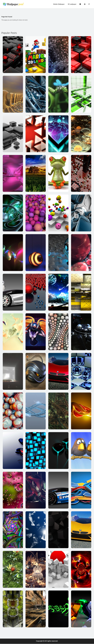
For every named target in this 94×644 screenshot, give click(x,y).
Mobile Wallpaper (59, 4)
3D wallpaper (72, 4)
